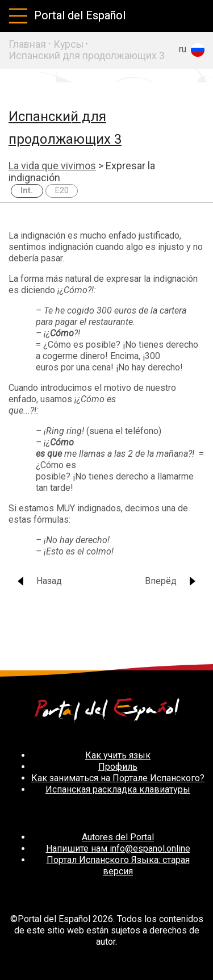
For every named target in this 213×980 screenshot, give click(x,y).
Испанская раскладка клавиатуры (118, 789)
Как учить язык (118, 755)
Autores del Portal (118, 837)
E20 (62, 191)
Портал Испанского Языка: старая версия (118, 866)
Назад (39, 581)
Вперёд (171, 581)
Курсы (68, 44)
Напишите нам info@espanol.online (118, 848)
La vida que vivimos (52, 166)
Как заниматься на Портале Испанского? (118, 778)
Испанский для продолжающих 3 (87, 56)
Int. (27, 191)
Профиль (118, 767)
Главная (27, 44)
